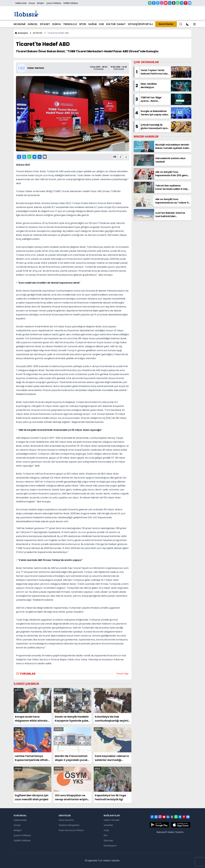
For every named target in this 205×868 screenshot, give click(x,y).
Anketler (108, 825)
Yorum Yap (122, 674)
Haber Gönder (112, 820)
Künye (32, 3)
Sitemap (108, 841)
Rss (105, 835)
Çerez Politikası (54, 3)
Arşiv (106, 830)
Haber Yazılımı (176, 832)
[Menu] (181, 24)
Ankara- (21, 165)
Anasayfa (21, 33)
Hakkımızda (21, 3)
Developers (110, 846)
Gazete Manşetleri (69, 825)
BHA (28, 165)
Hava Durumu (66, 820)
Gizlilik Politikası (71, 3)
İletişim (41, 3)
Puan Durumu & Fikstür (71, 830)
